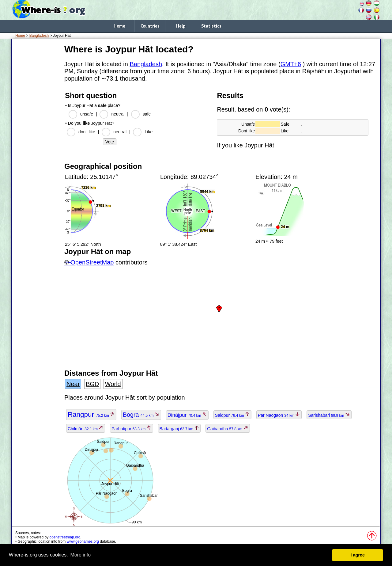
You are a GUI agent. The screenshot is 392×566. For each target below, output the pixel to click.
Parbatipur (132, 429)
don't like (87, 132)
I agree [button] (357, 555)
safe (147, 114)
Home (119, 26)
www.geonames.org (83, 541)
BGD (92, 384)
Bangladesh (39, 36)
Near (73, 384)
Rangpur (91, 414)
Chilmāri (86, 429)
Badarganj (179, 429)
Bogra (141, 415)
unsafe (87, 114)
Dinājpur (187, 415)
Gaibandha (228, 429)
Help (181, 26)
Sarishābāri (329, 415)
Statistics (211, 26)
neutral (118, 114)
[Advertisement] (37, 135)
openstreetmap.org (65, 537)
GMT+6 (291, 64)
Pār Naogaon (279, 415)
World (113, 384)
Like (149, 132)
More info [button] (80, 555)
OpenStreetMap (92, 262)
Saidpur (232, 415)
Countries (150, 26)
